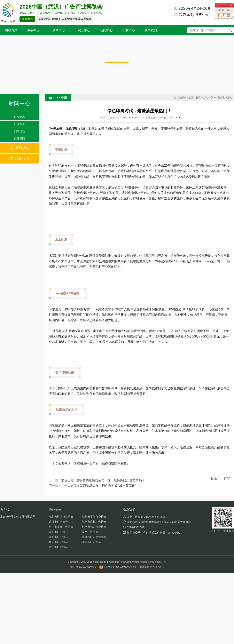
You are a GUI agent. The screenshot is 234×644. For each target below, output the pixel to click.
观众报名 (19, 159)
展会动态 (19, 117)
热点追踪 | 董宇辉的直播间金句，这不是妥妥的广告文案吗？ (103, 480)
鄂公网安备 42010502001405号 (118, 567)
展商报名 (19, 148)
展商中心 (59, 30)
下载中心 (129, 30)
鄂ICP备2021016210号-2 (83, 567)
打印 (227, 478)
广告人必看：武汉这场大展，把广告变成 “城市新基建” (99, 486)
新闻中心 (106, 30)
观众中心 (84, 30)
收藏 (214, 478)
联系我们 (151, 30)
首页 (198, 98)
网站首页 (11, 30)
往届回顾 (19, 139)
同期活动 (19, 131)
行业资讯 (19, 124)
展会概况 (33, 30)
